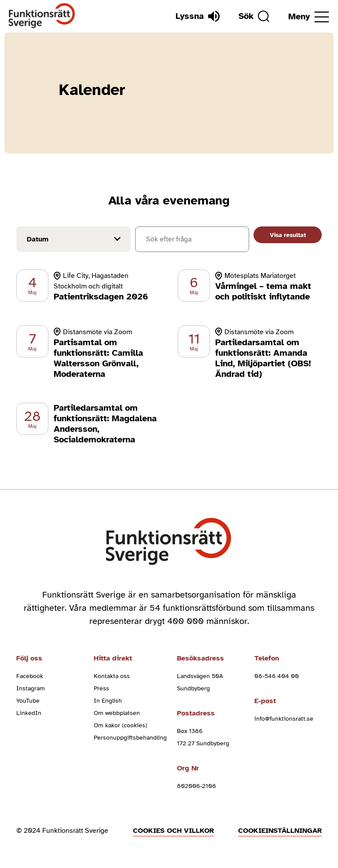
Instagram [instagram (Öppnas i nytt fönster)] (31, 688)
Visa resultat (288, 235)
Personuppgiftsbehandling (130, 738)
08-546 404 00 (277, 676)
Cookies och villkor (173, 831)
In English (108, 701)
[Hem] (42, 16)
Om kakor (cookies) (120, 725)
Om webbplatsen (117, 713)
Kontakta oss (112, 676)
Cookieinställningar (280, 831)
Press (101, 688)
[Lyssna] (198, 16)
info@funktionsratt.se (284, 719)
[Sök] (254, 16)
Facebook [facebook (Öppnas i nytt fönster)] (30, 676)
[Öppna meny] (309, 17)
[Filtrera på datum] (73, 239)
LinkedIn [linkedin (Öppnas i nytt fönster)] (29, 713)
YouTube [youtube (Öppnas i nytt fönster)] (28, 701)
